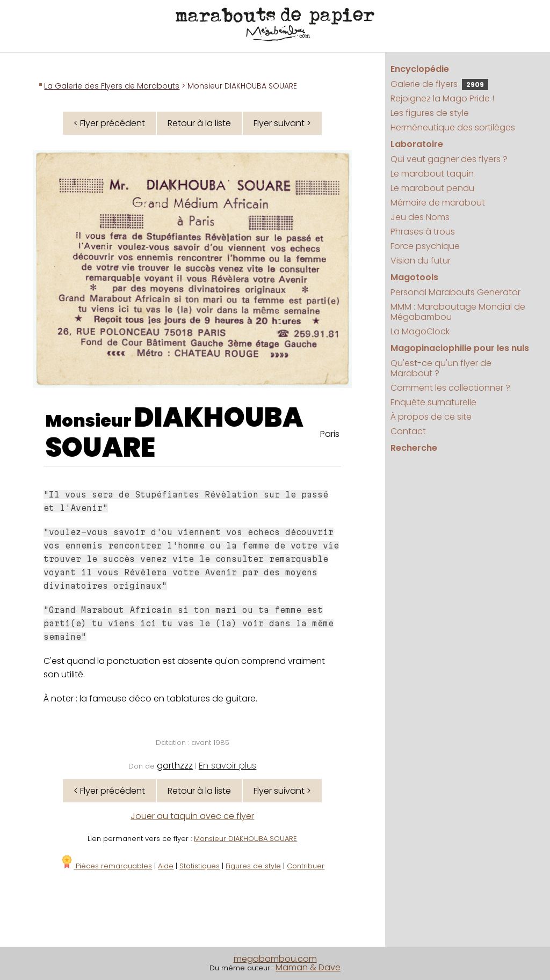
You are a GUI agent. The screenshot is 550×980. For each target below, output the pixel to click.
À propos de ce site (431, 417)
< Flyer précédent (109, 123)
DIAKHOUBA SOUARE (174, 433)
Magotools (414, 277)
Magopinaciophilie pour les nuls (460, 348)
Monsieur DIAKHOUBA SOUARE (245, 839)
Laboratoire (417, 144)
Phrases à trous (423, 232)
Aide (166, 866)
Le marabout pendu (432, 188)
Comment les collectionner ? (450, 388)
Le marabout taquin (432, 174)
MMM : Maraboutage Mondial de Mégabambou (458, 312)
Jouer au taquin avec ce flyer (192, 816)
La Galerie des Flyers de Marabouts (112, 86)
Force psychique (425, 246)
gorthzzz (175, 766)
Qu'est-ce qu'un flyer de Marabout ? (441, 368)
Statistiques (200, 866)
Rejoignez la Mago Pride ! (442, 98)
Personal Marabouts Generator (455, 292)
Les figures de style (430, 113)
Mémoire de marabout (438, 203)
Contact (408, 431)
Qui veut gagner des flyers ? (449, 159)
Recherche (414, 448)
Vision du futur (421, 261)
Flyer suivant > (282, 123)
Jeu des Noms (420, 217)
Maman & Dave (308, 967)
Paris (330, 434)
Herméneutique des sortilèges (453, 127)
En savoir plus (227, 766)
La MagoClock (420, 331)
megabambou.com (275, 959)
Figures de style (253, 866)
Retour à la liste (199, 123)
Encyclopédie (420, 69)
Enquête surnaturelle (433, 402)
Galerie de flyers (439, 84)
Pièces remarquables (106, 866)
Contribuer (306, 866)
